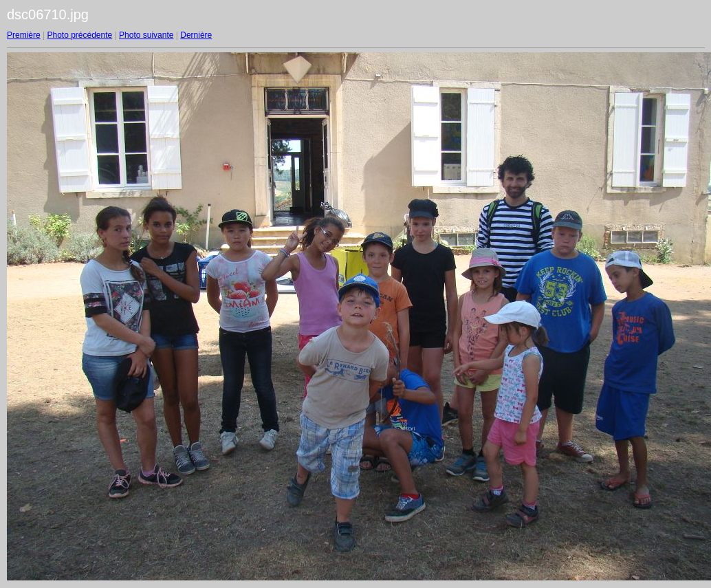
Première (24, 35)
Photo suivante (146, 35)
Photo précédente (79, 35)
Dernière (196, 35)
